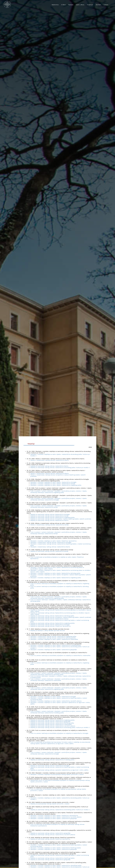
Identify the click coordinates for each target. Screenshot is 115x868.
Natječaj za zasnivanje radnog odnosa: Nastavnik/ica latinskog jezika (52, 616)
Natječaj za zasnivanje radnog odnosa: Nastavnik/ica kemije (49, 516)
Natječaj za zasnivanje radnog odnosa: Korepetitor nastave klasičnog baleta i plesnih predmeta (61, 519)
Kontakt (98, 5)
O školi (63, 5)
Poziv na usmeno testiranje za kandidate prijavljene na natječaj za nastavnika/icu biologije (59, 733)
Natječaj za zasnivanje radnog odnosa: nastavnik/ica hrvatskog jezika (52, 760)
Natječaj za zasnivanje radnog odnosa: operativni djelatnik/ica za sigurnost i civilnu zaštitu (59, 770)
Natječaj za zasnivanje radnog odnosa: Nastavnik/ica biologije (50, 514)
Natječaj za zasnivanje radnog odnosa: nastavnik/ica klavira (49, 466)
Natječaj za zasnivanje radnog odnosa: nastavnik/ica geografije (50, 722)
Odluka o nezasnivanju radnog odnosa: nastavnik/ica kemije (49, 525)
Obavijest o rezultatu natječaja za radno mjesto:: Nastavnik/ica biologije (53, 482)
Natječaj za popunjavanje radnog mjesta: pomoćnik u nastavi (50, 804)
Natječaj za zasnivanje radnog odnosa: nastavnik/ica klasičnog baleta (52, 858)
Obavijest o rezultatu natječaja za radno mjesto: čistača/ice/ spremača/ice (54, 816)
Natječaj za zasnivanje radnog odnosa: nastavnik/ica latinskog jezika (52, 723)
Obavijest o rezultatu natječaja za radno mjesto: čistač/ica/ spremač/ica (53, 541)
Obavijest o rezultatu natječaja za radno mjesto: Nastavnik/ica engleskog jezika (56, 578)
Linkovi (106, 5)
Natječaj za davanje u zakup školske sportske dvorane (48, 630)
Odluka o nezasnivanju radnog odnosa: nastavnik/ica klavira (49, 460)
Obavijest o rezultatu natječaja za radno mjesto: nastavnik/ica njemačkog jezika (56, 865)
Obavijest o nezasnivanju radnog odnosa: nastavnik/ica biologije (51, 542)
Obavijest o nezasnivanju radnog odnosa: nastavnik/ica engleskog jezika (53, 636)
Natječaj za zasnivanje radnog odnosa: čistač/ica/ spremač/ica (50, 839)
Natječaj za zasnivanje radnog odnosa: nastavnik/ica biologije (50, 766)
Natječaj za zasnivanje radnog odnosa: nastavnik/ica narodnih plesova (53, 726)
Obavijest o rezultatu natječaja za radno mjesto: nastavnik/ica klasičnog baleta (56, 848)
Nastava (71, 5)
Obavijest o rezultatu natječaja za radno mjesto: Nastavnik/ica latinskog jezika (55, 573)
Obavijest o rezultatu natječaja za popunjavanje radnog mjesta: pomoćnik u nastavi (57, 774)
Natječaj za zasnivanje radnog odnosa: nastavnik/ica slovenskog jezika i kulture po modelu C (60, 467)
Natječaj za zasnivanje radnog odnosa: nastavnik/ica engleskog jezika (52, 720)
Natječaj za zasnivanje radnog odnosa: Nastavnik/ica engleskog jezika (52, 517)
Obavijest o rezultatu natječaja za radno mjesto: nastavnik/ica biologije (53, 697)
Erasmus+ (90, 5)
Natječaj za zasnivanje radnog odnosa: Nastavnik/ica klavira (49, 520)
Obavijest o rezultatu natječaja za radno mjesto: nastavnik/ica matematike (54, 639)
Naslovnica (55, 5)
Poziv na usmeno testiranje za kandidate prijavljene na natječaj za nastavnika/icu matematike (60, 655)
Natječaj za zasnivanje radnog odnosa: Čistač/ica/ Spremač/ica (50, 626)
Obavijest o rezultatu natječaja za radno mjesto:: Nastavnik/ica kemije (53, 484)
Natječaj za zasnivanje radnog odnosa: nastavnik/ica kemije (49, 551)
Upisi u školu (80, 5)
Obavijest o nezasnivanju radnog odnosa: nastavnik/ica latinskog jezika (53, 638)
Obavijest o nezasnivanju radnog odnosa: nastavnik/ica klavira (50, 547)
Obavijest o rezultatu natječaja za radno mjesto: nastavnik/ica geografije (54, 650)
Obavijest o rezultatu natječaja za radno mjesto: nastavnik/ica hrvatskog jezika (56, 645)
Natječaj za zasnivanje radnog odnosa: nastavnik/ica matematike (51, 724)
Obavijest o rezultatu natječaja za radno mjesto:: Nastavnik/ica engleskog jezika (56, 485)
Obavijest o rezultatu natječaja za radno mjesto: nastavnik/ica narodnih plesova (56, 701)
